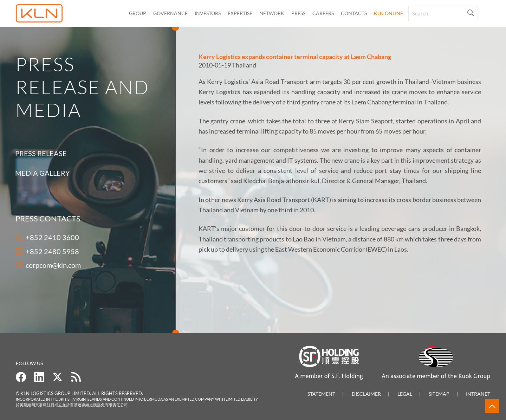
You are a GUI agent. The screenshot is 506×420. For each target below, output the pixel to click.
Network (272, 13)
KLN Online (388, 13)
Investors (208, 13)
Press (298, 13)
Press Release (40, 153)
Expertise (240, 13)
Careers (323, 13)
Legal (405, 394)
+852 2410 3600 (52, 237)
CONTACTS (354, 13)
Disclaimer (366, 394)
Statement (321, 394)
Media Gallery (41, 173)
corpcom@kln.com (53, 265)
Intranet (478, 394)
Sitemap (439, 394)
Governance (170, 13)
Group (138, 13)
